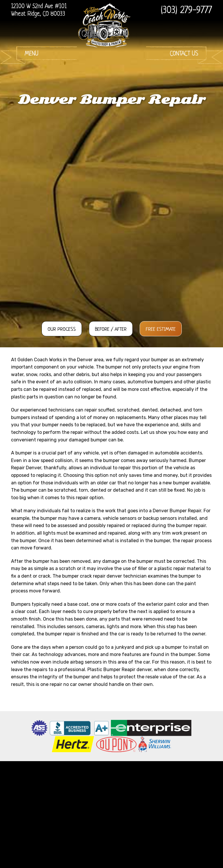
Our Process (62, 329)
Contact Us (184, 54)
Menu (32, 54)
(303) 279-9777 (186, 11)
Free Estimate (161, 329)
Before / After (111, 329)
